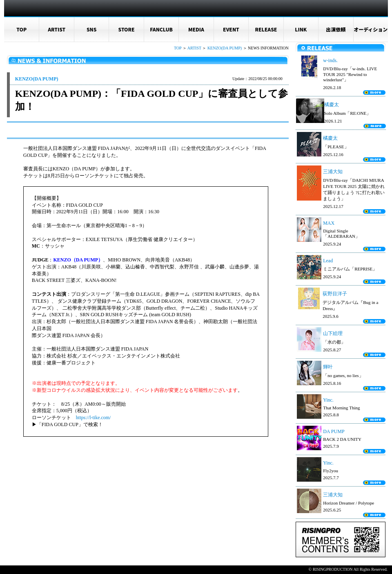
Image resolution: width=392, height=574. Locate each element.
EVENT (231, 29)
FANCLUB (161, 29)
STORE (127, 29)
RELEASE (266, 29)
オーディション (371, 29)
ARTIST (57, 29)
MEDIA (196, 29)
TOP (21, 29)
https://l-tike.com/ (95, 418)
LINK (301, 29)
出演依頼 (336, 29)
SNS (92, 29)
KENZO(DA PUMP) (225, 48)
